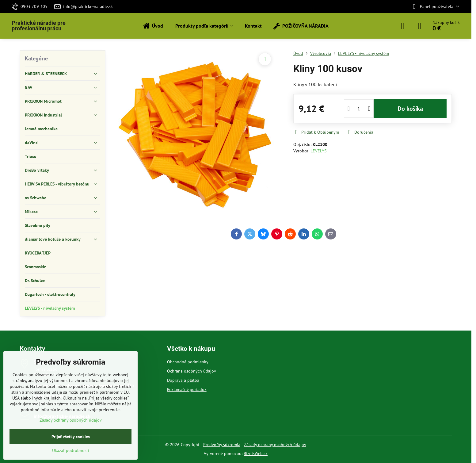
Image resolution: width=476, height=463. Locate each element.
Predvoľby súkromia (222, 445)
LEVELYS (318, 151)
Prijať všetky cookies (71, 437)
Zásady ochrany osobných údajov (275, 445)
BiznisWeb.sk (256, 453)
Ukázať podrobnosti (71, 450)
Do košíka (410, 109)
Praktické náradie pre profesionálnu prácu (39, 26)
